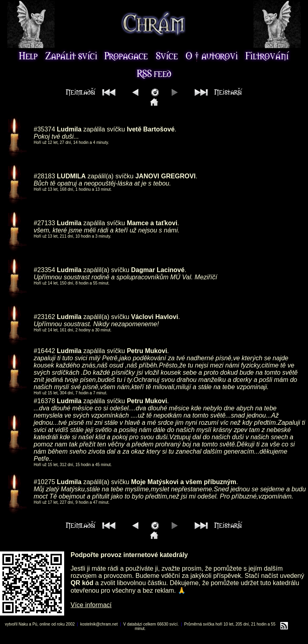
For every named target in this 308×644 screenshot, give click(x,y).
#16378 (44, 401)
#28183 (44, 176)
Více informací (91, 605)
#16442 (44, 351)
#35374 (44, 129)
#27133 (44, 223)
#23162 (44, 317)
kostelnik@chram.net (99, 624)
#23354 (44, 270)
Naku (23, 624)
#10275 (44, 482)
